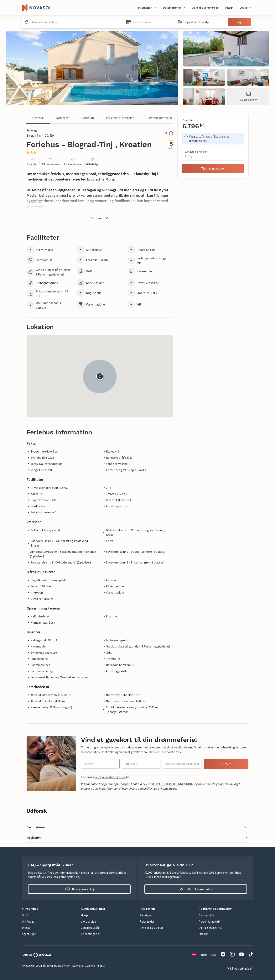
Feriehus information (120, 118)
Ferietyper (146, 915)
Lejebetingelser (90, 934)
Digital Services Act (210, 928)
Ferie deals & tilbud (151, 928)
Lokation (88, 118)
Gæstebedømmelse (160, 118)
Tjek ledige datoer (213, 168)
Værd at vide (88, 922)
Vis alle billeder (248, 97)
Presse (26, 928)
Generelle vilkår (90, 928)
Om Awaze (28, 922)
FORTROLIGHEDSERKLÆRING (173, 784)
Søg (239, 22)
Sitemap (204, 934)
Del (168, 133)
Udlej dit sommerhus (205, 8)
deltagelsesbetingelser (110, 777)
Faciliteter (63, 118)
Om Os (26, 915)
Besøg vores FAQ (79, 889)
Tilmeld (226, 764)
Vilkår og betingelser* (240, 969)
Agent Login (29, 934)
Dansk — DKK (204, 955)
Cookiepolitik (207, 915)
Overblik (38, 118)
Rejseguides (147, 922)
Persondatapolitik (209, 922)
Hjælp (229, 8)
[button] (150, 22)
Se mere (100, 218)
